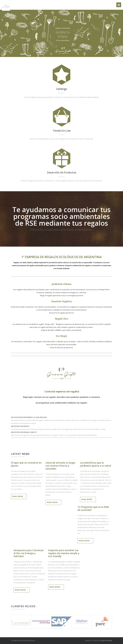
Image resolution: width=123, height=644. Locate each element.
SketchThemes (106, 641)
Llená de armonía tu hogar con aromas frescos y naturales (60, 466)
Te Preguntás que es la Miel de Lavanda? (93, 508)
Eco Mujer (61, 336)
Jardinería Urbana (62, 284)
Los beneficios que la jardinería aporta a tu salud (95, 464)
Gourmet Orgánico (61, 301)
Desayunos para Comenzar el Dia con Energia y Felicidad (29, 553)
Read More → (19, 496)
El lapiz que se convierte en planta (26, 464)
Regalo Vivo (62, 319)
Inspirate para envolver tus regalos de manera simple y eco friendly (64, 553)
